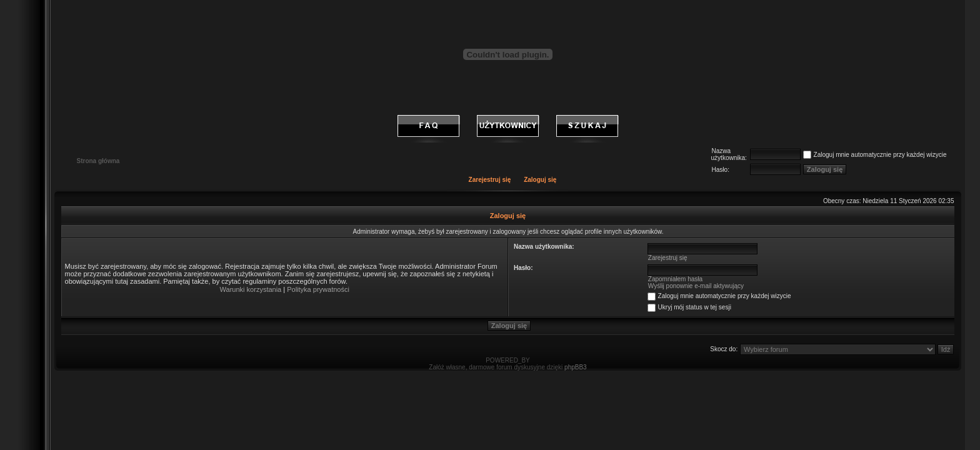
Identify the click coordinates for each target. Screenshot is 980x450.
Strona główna (98, 161)
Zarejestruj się (490, 180)
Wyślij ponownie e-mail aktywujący (696, 286)
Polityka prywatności (318, 289)
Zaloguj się (540, 180)
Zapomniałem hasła (675, 279)
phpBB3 (576, 367)
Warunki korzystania (251, 289)
